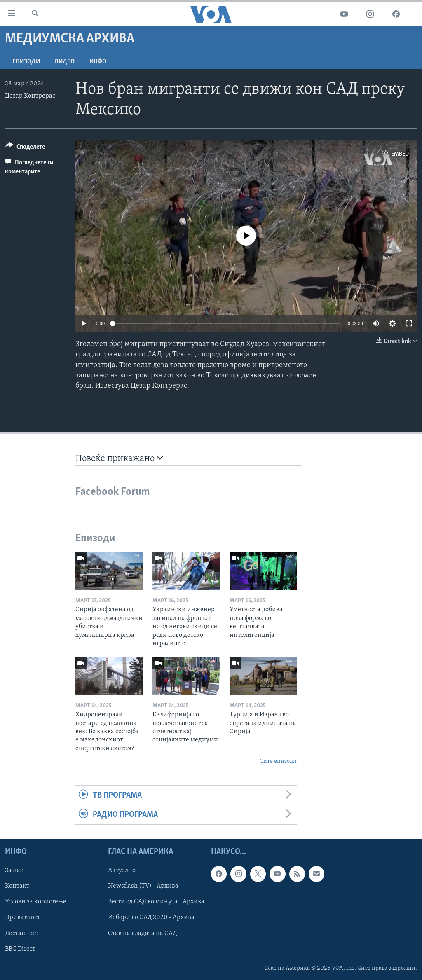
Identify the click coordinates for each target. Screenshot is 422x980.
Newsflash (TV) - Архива (143, 886)
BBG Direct (20, 949)
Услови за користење (36, 902)
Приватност (22, 918)
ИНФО (98, 62)
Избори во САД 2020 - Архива (151, 918)
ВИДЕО (65, 62)
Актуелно (122, 871)
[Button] (25, 148)
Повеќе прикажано (119, 458)
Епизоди (26, 62)
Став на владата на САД (142, 933)
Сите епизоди (278, 761)
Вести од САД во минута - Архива (156, 902)
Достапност (22, 933)
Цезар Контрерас (30, 96)
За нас (14, 871)
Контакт (17, 886)
